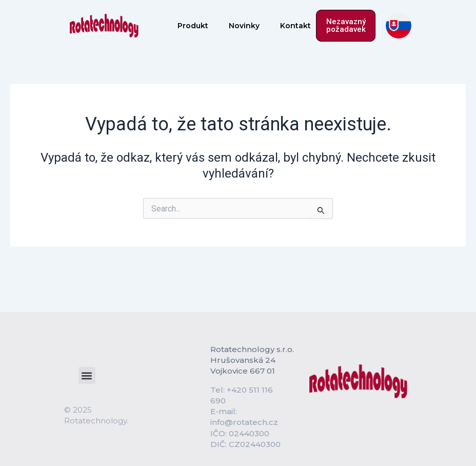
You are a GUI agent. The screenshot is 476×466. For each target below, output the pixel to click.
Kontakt (295, 26)
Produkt (193, 26)
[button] (87, 375)
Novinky (244, 26)
